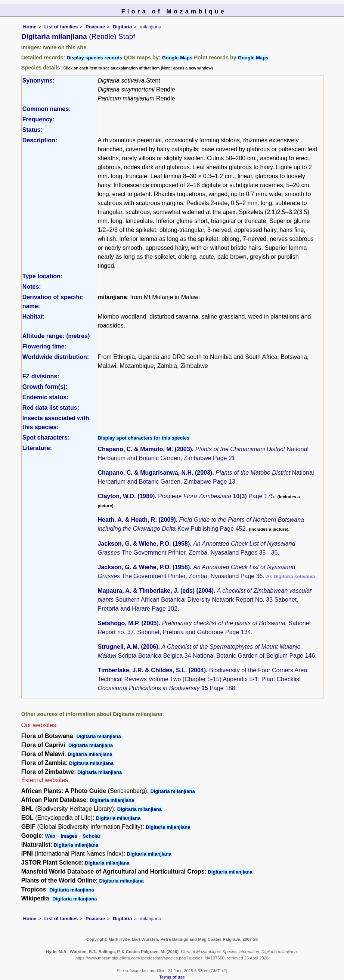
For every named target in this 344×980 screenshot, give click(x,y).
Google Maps (177, 58)
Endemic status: (46, 397)
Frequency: (38, 119)
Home (30, 27)
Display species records (94, 58)
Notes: (32, 287)
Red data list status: (51, 408)
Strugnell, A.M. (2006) (128, 647)
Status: (32, 130)
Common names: (47, 109)
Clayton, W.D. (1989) (126, 496)
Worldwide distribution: (56, 357)
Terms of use (172, 977)
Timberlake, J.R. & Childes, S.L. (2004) (152, 670)
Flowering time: (44, 346)
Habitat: (34, 317)
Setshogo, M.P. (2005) (128, 623)
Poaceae (95, 27)
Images (69, 836)
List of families (61, 27)
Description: (40, 140)
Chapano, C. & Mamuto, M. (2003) (145, 449)
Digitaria (122, 27)
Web (50, 836)
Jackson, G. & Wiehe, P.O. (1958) (144, 544)
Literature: (37, 448)
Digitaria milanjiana (98, 736)
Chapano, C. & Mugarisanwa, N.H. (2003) (155, 473)
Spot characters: (46, 438)
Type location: (42, 276)
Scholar (92, 836)
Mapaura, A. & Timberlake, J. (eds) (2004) (155, 591)
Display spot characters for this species (143, 438)
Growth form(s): (45, 387)
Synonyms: (38, 80)
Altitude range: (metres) (56, 336)
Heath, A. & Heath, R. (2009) (137, 520)
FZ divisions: (41, 376)
